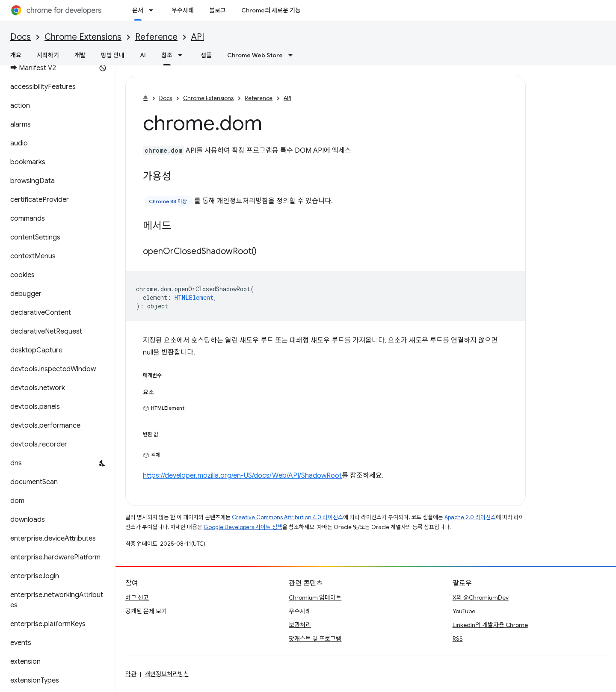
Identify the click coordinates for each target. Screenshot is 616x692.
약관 (131, 674)
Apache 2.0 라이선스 (470, 517)
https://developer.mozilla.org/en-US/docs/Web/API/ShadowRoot (242, 476)
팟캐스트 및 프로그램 (315, 639)
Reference (156, 37)
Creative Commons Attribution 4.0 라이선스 (287, 517)
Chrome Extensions (83, 37)
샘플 (206, 55)
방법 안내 (113, 55)
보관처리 (300, 625)
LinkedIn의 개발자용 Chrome (490, 625)
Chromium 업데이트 (315, 597)
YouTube (464, 611)
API (198, 37)
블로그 (218, 10)
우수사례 (183, 10)
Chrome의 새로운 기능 (271, 10)
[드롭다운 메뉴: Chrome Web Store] (293, 55)
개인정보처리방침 (167, 674)
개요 (16, 55)
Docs (21, 37)
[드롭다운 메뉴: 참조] (183, 55)
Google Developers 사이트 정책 (243, 527)
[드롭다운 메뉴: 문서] (154, 10)
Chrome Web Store (255, 55)
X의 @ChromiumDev (481, 597)
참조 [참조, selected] (167, 55)
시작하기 (48, 55)
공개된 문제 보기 (146, 611)
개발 (80, 55)
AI (143, 55)
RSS (458, 639)
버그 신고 (137, 597)
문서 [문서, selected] (138, 10)
